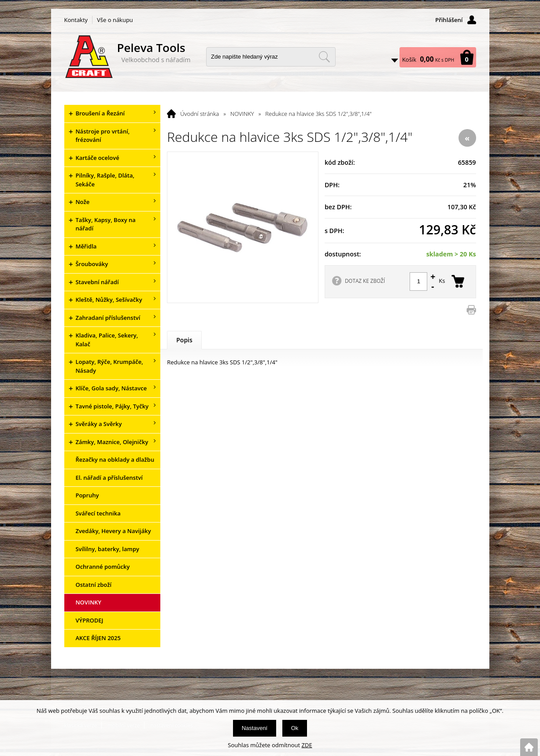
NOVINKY (242, 114)
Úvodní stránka (200, 114)
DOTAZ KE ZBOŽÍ (365, 281)
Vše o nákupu (115, 20)
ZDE (307, 745)
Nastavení (255, 728)
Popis (184, 340)
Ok (295, 728)
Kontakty (76, 20)
